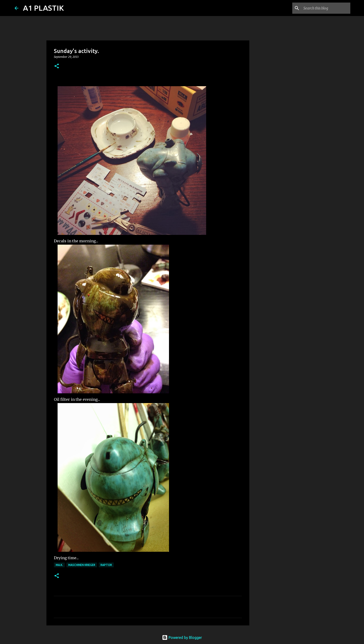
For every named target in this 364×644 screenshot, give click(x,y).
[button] (57, 66)
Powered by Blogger (182, 637)
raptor (106, 565)
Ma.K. (59, 565)
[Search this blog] (326, 8)
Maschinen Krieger (82, 565)
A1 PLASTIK (43, 8)
